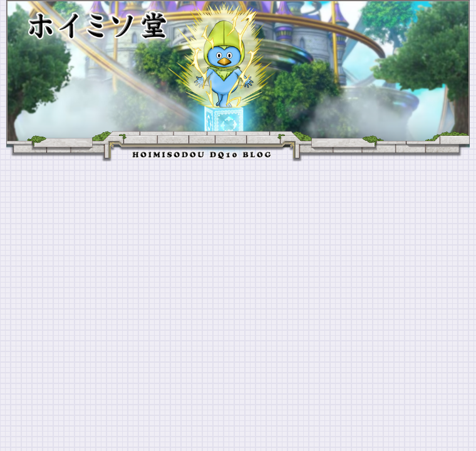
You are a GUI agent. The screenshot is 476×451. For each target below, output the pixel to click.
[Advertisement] (238, 256)
